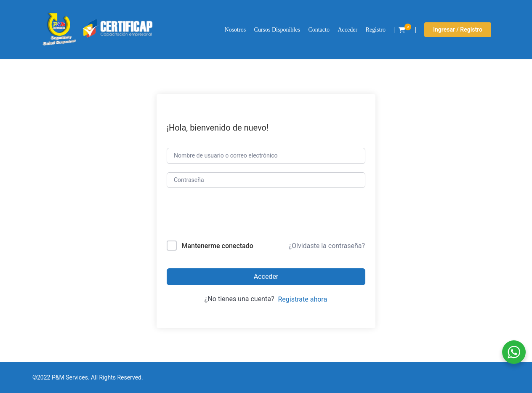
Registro (376, 30)
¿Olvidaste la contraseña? (327, 246)
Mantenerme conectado (217, 246)
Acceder (347, 30)
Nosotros (235, 30)
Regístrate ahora (302, 299)
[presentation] (224, 216)
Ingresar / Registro (458, 29)
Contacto (319, 30)
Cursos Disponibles (277, 30)
